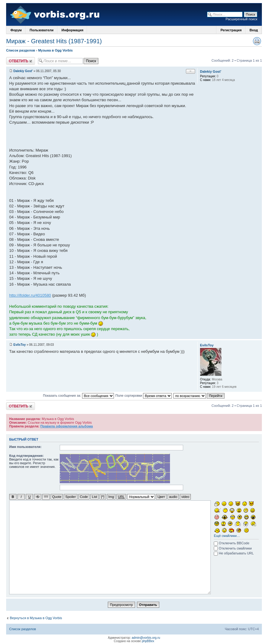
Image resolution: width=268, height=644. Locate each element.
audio (173, 497)
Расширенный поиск (241, 19)
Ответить (21, 61)
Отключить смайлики (233, 548)
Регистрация (231, 30)
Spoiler (70, 497)
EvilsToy (20, 345)
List (94, 497)
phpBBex (148, 641)
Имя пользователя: (25, 447)
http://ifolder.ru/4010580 (30, 295)
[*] (103, 497)
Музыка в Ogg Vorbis (55, 50)
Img (111, 497)
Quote (57, 497)
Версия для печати (257, 41)
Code (84, 497)
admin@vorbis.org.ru (146, 637)
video (185, 497)
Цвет (161, 497)
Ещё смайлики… (227, 535)
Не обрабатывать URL (234, 553)
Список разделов (21, 50)
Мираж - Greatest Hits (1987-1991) (54, 41)
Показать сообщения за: (78, 395)
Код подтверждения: (26, 456)
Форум (16, 30)
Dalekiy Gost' (23, 71)
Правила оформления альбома (67, 426)
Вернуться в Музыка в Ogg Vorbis (36, 618)
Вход (254, 30)
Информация (72, 30)
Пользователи (42, 30)
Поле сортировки (144, 395)
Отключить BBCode (232, 543)
